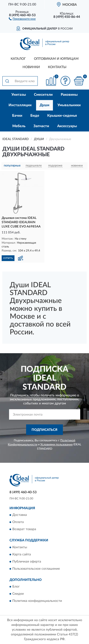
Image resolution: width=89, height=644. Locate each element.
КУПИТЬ (8, 258)
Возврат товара (24, 529)
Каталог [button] (18, 59)
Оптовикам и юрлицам (56, 59)
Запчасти (41, 126)
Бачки (17, 116)
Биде (35, 116)
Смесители (43, 95)
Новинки (31, 67)
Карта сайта (22, 554)
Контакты (57, 67)
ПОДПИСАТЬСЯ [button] (44, 430)
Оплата (18, 522)
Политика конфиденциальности (37, 601)
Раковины (69, 95)
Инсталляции (20, 105)
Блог (16, 587)
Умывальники (69, 105)
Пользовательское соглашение (36, 569)
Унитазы (19, 95)
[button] (22, 19)
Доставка (20, 515)
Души (44, 105)
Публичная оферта (27, 562)
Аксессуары (67, 126)
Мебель (19, 126)
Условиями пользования (56, 444)
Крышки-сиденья (62, 116)
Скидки (18, 594)
